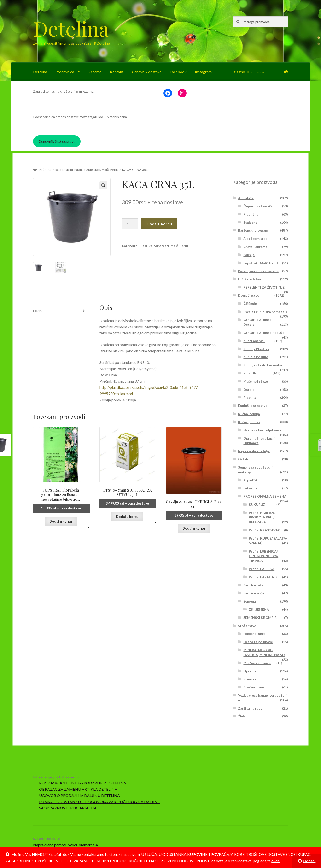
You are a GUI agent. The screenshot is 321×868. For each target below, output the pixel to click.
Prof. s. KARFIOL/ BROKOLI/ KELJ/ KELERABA (262, 517)
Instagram (203, 72)
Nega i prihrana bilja (254, 451)
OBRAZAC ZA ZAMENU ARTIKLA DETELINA (78, 789)
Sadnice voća (254, 593)
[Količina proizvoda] (130, 224)
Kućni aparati (254, 341)
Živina (243, 716)
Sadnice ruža (253, 585)
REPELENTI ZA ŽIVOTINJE (264, 287)
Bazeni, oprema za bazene (258, 271)
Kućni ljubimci (249, 422)
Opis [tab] (37, 311)
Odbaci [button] (309, 861)
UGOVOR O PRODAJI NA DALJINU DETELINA (79, 795)
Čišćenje (250, 304)
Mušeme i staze (256, 381)
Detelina (71, 28)
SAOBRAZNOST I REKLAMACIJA (68, 808)
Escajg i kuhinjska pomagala (265, 312)
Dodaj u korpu (159, 224)
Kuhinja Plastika (256, 349)
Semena (250, 601)
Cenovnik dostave (147, 72)
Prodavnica (65, 72)
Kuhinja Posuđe (256, 357)
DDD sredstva (249, 279)
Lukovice (250, 488)
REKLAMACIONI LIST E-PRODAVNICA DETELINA (83, 783)
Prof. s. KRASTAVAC (265, 530)
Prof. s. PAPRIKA (262, 569)
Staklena (250, 222)
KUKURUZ (257, 504)
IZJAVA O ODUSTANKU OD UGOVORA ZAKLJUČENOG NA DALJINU (100, 802)
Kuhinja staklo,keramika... (264, 365)
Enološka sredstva (253, 406)
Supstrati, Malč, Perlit (102, 170)
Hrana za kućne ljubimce (262, 430)
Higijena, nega (254, 634)
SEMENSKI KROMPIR (260, 618)
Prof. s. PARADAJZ (263, 577)
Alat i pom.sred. (256, 238)
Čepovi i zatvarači (258, 206)
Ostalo (249, 389)
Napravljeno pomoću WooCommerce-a (65, 845)
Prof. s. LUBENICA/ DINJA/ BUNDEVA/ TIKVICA (264, 556)
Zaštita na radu (250, 708)
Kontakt (117, 72)
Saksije (249, 255)
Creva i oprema (255, 247)
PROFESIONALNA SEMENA (265, 496)
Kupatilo (250, 373)
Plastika (146, 246)
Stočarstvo (247, 626)
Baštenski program (69, 170)
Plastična (251, 214)
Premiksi (250, 679)
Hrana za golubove (258, 642)
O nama (95, 72)
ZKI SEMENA (259, 609)
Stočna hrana (254, 687)
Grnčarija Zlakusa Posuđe (264, 333)
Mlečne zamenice (257, 663)
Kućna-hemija (249, 414)
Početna (45, 170)
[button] (103, 185)
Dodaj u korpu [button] (61, 521)
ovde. (276, 861)
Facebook (178, 72)
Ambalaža (246, 198)
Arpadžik (251, 480)
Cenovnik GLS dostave (57, 141)
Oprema (250, 671)
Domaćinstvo (249, 295)
